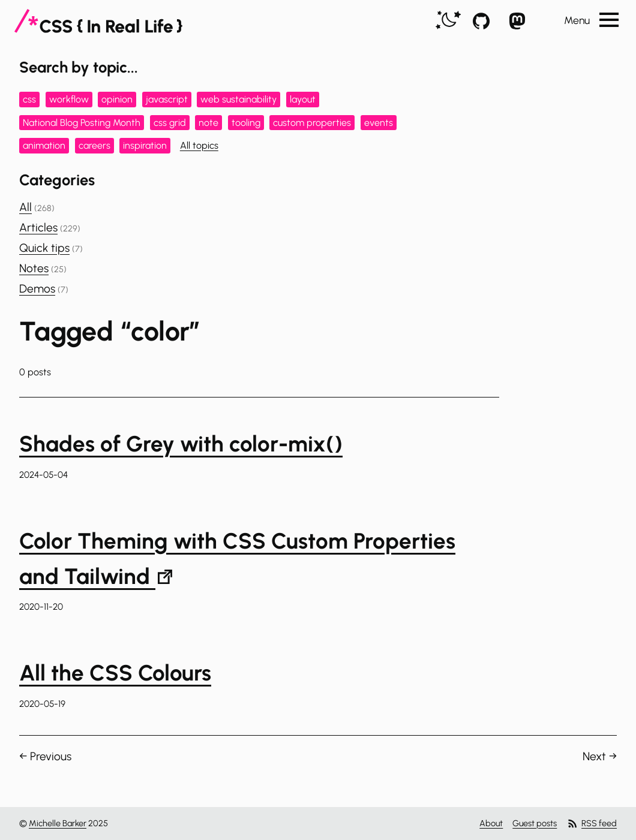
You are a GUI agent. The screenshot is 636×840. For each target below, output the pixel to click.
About (491, 823)
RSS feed (592, 824)
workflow (69, 99)
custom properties (312, 123)
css (29, 99)
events (379, 123)
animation (44, 145)
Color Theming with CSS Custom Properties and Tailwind (237, 559)
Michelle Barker (58, 823)
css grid (170, 123)
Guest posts (535, 823)
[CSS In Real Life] (98, 21)
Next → (600, 756)
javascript (167, 99)
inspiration (145, 145)
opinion (117, 99)
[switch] (448, 21)
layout (303, 99)
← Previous (45, 756)
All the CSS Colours (115, 673)
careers (94, 145)
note (208, 123)
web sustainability (238, 99)
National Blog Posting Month (82, 123)
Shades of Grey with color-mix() (181, 444)
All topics (199, 145)
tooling (246, 123)
